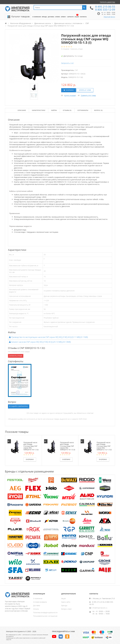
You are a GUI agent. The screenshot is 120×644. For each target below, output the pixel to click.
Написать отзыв (76, 49)
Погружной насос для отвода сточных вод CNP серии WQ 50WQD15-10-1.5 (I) (67, 446)
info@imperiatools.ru (100, 608)
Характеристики (39, 110)
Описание (22, 110)
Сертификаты (83, 110)
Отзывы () (67, 110)
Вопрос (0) (98, 110)
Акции (64, 598)
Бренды (64, 605)
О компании (38, 598)
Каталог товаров (21, 16)
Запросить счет (67, 63)
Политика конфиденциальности (45, 612)
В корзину (69, 90)
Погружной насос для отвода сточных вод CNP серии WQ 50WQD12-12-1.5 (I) (104, 446)
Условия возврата (40, 602)
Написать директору (108, 2)
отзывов (65, 49)
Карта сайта (66, 602)
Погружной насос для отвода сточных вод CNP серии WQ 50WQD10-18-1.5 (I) (31, 446)
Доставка (37, 605)
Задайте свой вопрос (19, 406)
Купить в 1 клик (85, 90)
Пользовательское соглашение (45, 616)
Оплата (36, 609)
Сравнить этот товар (88, 95)
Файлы (54, 110)
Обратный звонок (109, 17)
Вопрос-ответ (67, 609)
